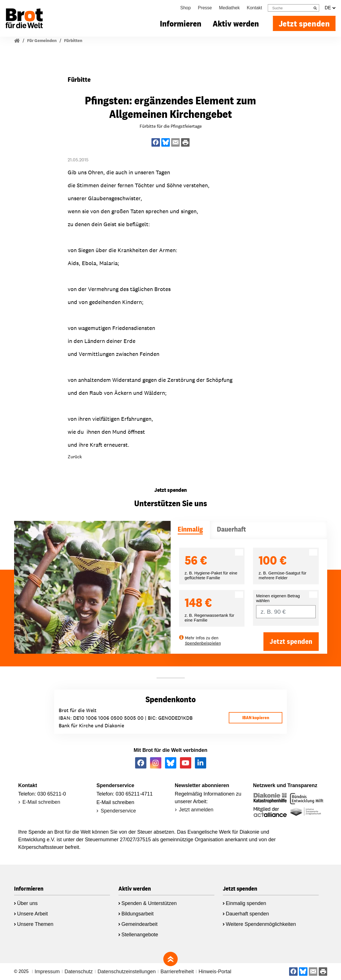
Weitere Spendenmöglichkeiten (261, 924)
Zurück (75, 457)
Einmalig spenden (246, 903)
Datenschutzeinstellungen (127, 972)
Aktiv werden (236, 23)
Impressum (47, 972)
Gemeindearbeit (140, 924)
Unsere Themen (35, 924)
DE (330, 8)
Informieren (181, 23)
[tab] (190, 530)
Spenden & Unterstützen (149, 903)
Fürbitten (73, 40)
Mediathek (229, 8)
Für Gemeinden (42, 40)
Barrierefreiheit (177, 972)
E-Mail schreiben (41, 802)
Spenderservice (118, 811)
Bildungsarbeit (138, 914)
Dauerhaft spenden (247, 914)
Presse (205, 8)
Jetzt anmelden (196, 810)
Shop (185, 8)
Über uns (27, 903)
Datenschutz (79, 972)
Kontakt (254, 8)
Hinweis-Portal (215, 972)
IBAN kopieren (256, 718)
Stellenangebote (140, 935)
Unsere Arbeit (33, 914)
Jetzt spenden (304, 23)
